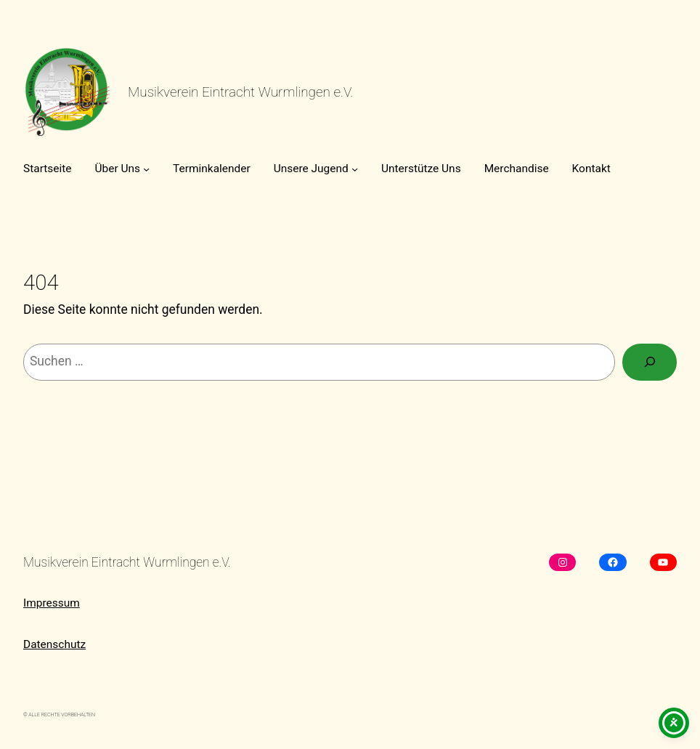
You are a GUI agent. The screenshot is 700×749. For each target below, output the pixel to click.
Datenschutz (54, 644)
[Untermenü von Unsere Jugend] (355, 168)
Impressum (52, 603)
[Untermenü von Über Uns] (146, 168)
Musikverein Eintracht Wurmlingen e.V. (240, 92)
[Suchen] (650, 362)
